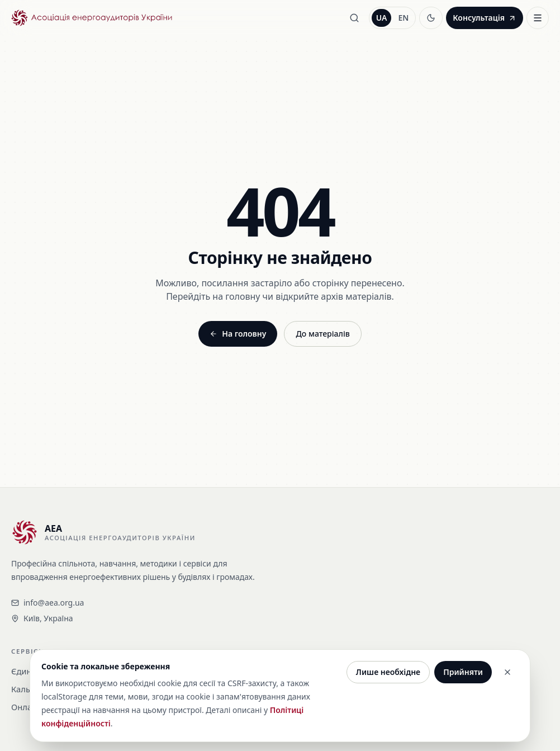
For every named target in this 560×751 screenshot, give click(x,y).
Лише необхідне (388, 672)
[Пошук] (354, 18)
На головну (238, 334)
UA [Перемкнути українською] (382, 18)
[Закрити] (507, 672)
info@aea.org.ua (48, 603)
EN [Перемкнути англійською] (403, 18)
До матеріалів (322, 334)
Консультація (485, 18)
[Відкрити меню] (538, 18)
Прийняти (463, 672)
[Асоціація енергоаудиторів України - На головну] (92, 18)
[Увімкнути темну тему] (431, 18)
